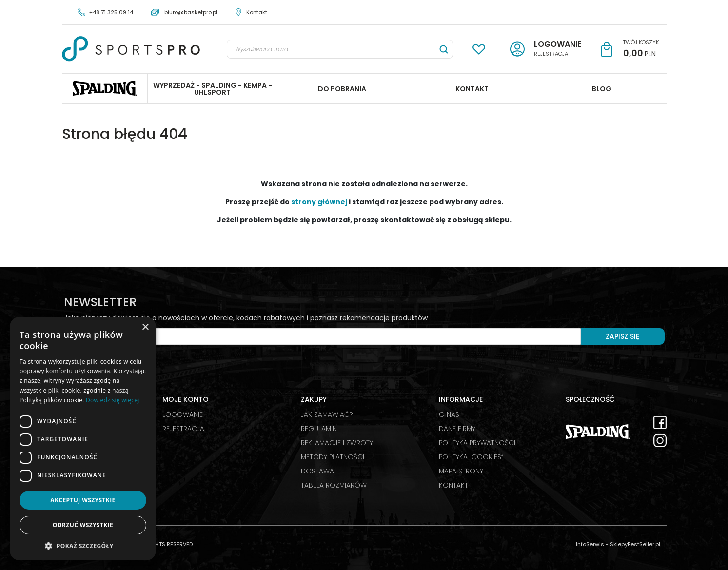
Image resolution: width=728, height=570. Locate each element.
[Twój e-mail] (322, 336)
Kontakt (257, 12)
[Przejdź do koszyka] (641, 49)
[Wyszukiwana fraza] (331, 49)
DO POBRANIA (342, 89)
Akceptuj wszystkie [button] (83, 500)
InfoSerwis (590, 544)
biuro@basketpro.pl (191, 12)
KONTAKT (472, 89)
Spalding (105, 88)
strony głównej (319, 202)
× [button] (145, 327)
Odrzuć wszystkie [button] (83, 525)
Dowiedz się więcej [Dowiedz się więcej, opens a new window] (113, 400)
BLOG (602, 89)
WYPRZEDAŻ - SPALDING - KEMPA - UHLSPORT (213, 89)
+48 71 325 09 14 (111, 12)
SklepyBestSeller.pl (635, 544)
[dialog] (83, 439)
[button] (83, 546)
